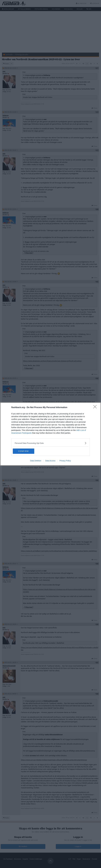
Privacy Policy (65, 461)
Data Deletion (36, 461)
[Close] (96, 408)
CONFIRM (25, 451)
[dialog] (51, 434)
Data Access (50, 461)
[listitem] (51, 443)
